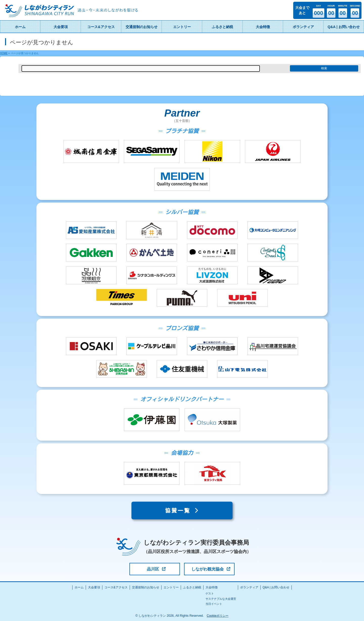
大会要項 (94, 587)
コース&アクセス (116, 587)
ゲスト (210, 593)
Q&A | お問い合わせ (276, 587)
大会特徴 (212, 587)
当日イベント (214, 604)
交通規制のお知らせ (146, 587)
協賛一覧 (182, 511)
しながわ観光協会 (211, 569)
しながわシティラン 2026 (156, 616)
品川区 (156, 569)
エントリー (171, 587)
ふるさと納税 (192, 587)
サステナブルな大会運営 (221, 599)
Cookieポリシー (218, 616)
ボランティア (249, 587)
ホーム (79, 587)
